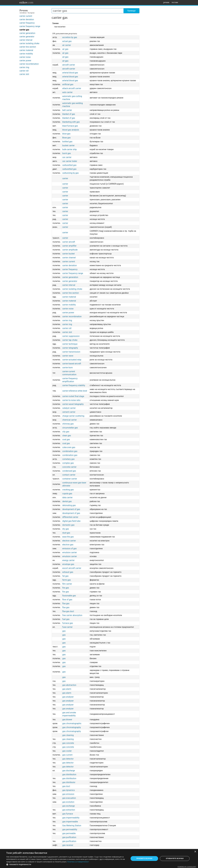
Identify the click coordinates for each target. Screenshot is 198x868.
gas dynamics (69, 790)
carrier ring (24, 67)
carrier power (25, 60)
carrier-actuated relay (72, 360)
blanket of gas (69, 114)
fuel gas (66, 619)
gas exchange (68, 806)
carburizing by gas (70, 173)
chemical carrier (69, 420)
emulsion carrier (70, 552)
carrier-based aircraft (72, 364)
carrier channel (69, 258)
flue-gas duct (68, 611)
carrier (65, 178)
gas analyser (68, 697)
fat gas (65, 576)
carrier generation (27, 33)
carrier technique (70, 344)
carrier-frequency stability (74, 385)
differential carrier (70, 517)
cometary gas (68, 459)
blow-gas (66, 134)
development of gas (71, 509)
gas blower (67, 719)
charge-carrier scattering (73, 416)
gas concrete (68, 743)
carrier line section (28, 47)
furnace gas (68, 623)
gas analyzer (68, 705)
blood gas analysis (71, 130)
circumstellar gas (70, 428)
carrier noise (25, 57)
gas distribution (69, 774)
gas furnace (68, 814)
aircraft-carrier (69, 69)
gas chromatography (72, 727)
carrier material (26, 50)
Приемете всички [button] (144, 858)
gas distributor (69, 782)
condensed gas (69, 471)
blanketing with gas (71, 122)
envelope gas (68, 564)
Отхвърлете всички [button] (175, 858)
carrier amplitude (70, 250)
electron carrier (69, 541)
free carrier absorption (72, 615)
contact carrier (69, 475)
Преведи (131, 11)
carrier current (26, 16)
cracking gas (68, 490)
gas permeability (70, 829)
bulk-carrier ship (69, 149)
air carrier (67, 45)
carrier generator (27, 37)
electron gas (68, 545)
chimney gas (68, 424)
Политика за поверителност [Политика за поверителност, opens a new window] (78, 862)
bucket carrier (68, 145)
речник (166, 2)
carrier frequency (27, 23)
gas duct (66, 786)
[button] (66, 865)
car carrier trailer (70, 161)
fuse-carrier (67, 627)
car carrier (67, 157)
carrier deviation (27, 19)
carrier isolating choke (29, 43)
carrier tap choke (70, 340)
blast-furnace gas (70, 126)
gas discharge (69, 771)
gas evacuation (69, 798)
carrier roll (24, 71)
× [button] (195, 852)
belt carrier (67, 110)
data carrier (67, 497)
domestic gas (68, 525)
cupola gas (67, 494)
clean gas (67, 436)
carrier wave (68, 356)
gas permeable (69, 833)
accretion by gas (70, 37)
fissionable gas (69, 596)
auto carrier (67, 92)
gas (64, 631)
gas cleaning (68, 735)
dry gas (66, 529)
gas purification (69, 837)
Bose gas (66, 138)
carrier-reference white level (75, 391)
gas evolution (68, 802)
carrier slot (24, 74)
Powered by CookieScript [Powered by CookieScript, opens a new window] (187, 867)
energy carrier (68, 560)
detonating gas (69, 505)
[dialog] (99, 859)
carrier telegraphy (70, 348)
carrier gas (24, 30)
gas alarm (67, 689)
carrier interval (26, 40)
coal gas (66, 439)
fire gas (66, 588)
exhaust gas (68, 572)
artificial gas (68, 84)
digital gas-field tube (71, 521)
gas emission (68, 794)
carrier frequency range (30, 26)
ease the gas (68, 537)
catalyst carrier (69, 408)
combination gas (70, 451)
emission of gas (69, 549)
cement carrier (69, 412)
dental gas (67, 501)
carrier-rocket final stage (73, 396)
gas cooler (67, 751)
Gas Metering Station (72, 826)
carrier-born (67, 368)
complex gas (68, 463)
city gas (66, 432)
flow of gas (67, 600)
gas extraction (69, 810)
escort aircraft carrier (72, 568)
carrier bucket (68, 254)
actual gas (67, 41)
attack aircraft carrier (72, 88)
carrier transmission (71, 352)
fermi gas (66, 580)
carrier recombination (29, 64)
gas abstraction (69, 685)
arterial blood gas (70, 73)
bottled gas (67, 142)
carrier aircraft (69, 242)
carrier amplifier (69, 246)
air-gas (65, 57)
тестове (175, 2)
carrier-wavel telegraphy (73, 404)
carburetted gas (69, 165)
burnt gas (66, 153)
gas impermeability (71, 818)
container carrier (70, 479)
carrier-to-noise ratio (71, 400)
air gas (65, 49)
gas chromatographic (72, 723)
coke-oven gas (69, 447)
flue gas (66, 603)
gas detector (68, 759)
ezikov (26, 2)
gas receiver (68, 845)
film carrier (67, 584)
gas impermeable (70, 822)
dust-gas (66, 533)
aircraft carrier (69, 65)
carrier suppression (71, 336)
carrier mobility (26, 54)
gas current (67, 755)
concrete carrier (69, 467)
